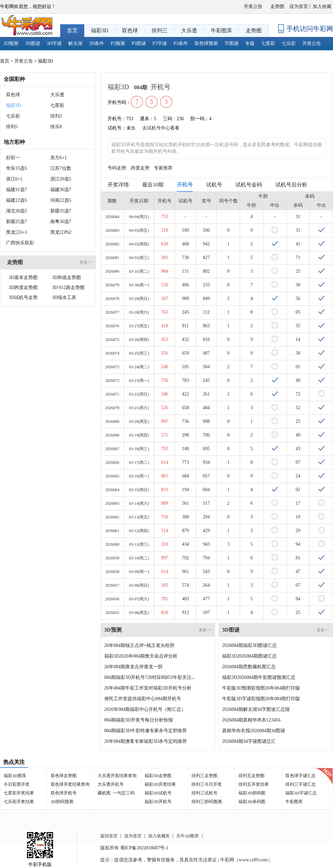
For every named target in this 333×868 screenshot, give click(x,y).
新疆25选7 (16, 222)
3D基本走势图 (23, 278)
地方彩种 (14, 142)
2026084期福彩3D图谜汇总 (249, 645)
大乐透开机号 (111, 784)
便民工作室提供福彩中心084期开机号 (143, 699)
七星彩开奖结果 (19, 793)
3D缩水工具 (64, 297)
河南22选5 (61, 200)
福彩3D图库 (15, 776)
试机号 (214, 185)
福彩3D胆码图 (252, 793)
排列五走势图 (251, 776)
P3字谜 (160, 43)
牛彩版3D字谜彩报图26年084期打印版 (261, 699)
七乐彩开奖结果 (19, 802)
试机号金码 (249, 185)
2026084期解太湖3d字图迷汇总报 (256, 709)
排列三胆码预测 (207, 802)
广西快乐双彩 (20, 243)
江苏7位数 (61, 168)
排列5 (12, 127)
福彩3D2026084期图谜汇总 (249, 656)
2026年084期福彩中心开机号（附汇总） (145, 709)
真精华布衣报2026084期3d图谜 (254, 731)
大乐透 (57, 95)
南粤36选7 (61, 222)
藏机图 (104, 793)
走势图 (277, 6)
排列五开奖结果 (254, 784)
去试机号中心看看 (161, 128)
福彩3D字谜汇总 (301, 793)
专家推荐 (163, 168)
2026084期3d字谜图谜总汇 (249, 741)
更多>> (86, 262)
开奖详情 (118, 185)
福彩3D (13, 105)
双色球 (13, 95)
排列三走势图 (204, 776)
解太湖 (75, 43)
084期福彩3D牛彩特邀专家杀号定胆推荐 (146, 731)
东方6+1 (59, 158)
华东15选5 (16, 168)
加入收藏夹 (159, 836)
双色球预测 (206, 43)
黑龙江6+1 (17, 232)
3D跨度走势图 (23, 288)
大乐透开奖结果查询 (117, 776)
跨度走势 (140, 168)
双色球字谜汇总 (301, 776)
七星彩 (268, 43)
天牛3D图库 (187, 836)
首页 (5, 61)
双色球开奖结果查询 (70, 784)
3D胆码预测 (62, 802)
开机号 (185, 185)
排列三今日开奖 (207, 784)
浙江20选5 (61, 179)
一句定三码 (124, 793)
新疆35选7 (61, 211)
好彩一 (13, 158)
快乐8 (56, 127)
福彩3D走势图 (158, 776)
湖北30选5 (16, 211)
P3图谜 (139, 43)
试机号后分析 (291, 185)
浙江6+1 (14, 179)
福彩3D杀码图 (252, 802)
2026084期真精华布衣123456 (251, 720)
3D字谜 (54, 43)
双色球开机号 (64, 793)
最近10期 (153, 185)
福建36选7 (61, 190)
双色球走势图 (64, 776)
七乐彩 (289, 43)
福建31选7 (16, 190)
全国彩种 (14, 79)
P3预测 (118, 43)
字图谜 (231, 43)
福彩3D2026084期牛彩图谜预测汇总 (259, 677)
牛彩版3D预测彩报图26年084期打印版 (261, 688)
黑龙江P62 (61, 232)
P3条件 (181, 43)
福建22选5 (16, 200)
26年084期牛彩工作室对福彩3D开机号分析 (148, 688)
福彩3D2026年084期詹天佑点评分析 (141, 656)
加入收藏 (322, 6)
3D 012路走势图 (68, 288)
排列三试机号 (204, 793)
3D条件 (96, 43)
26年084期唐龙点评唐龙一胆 (133, 667)
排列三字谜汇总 (301, 784)
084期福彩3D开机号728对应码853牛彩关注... (150, 677)
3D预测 (11, 43)
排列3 (56, 116)
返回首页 (109, 836)
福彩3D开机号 (158, 802)
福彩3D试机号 (158, 793)
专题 (250, 43)
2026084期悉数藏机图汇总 (249, 667)
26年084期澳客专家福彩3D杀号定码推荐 (146, 741)
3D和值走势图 (66, 278)
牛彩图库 (294, 802)
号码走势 (117, 168)
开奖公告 (253, 6)
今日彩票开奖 (17, 784)
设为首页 (299, 6)
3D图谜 (32, 43)
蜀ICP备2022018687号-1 (144, 848)
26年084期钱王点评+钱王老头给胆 (139, 645)
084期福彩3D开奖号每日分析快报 (139, 720)
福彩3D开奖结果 (160, 784)
